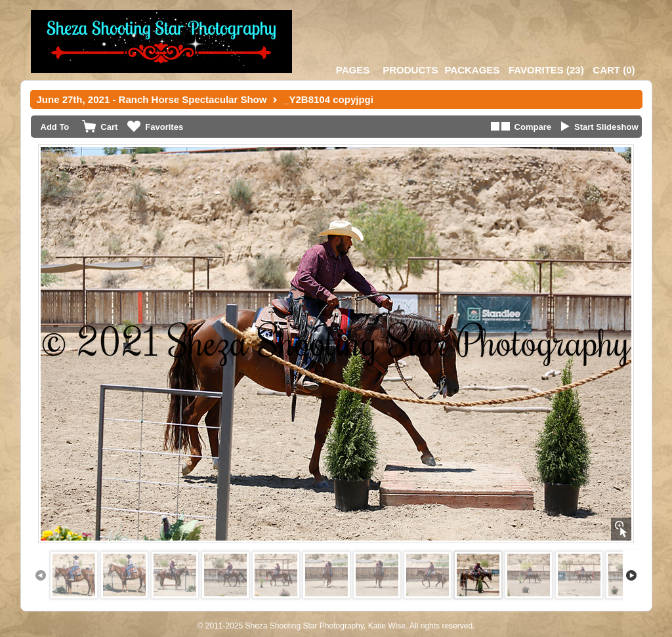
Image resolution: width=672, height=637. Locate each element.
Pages (353, 70)
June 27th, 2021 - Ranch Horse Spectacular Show (152, 99)
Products (410, 70)
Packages (472, 70)
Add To (55, 127)
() (546, 70)
